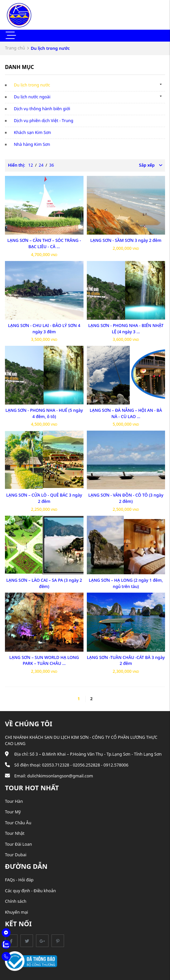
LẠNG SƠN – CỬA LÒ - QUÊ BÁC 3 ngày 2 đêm (44, 498)
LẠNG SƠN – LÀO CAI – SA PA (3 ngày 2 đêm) (44, 583)
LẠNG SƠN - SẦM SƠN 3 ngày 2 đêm (126, 240)
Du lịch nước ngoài (32, 97)
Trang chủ (15, 48)
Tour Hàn (14, 801)
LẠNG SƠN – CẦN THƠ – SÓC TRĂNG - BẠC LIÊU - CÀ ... (44, 244)
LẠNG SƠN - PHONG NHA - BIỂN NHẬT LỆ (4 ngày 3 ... (126, 329)
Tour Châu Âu (18, 823)
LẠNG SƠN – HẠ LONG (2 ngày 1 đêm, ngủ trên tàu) (126, 583)
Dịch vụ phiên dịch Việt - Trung (44, 121)
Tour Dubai (16, 855)
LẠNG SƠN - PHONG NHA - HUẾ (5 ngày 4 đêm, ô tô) (44, 413)
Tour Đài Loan (18, 844)
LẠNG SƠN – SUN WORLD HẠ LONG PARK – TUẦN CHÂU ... (44, 661)
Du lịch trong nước (32, 85)
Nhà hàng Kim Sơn (32, 144)
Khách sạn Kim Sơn (32, 132)
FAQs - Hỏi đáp (19, 880)
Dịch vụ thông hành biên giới (42, 109)
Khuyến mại (17, 912)
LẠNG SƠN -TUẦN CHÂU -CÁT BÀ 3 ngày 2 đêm (126, 661)
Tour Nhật (15, 833)
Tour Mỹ (13, 812)
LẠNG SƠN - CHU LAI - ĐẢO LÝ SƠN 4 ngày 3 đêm (44, 329)
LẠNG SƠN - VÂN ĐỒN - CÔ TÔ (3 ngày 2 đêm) (126, 498)
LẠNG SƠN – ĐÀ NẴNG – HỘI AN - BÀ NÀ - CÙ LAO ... (126, 413)
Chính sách (16, 901)
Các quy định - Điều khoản (30, 891)
